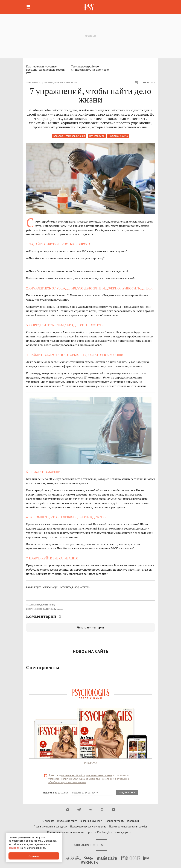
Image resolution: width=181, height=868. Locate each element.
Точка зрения (32, 82)
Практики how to (118, 136)
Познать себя (97, 136)
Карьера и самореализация (69, 136)
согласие (14, 848)
